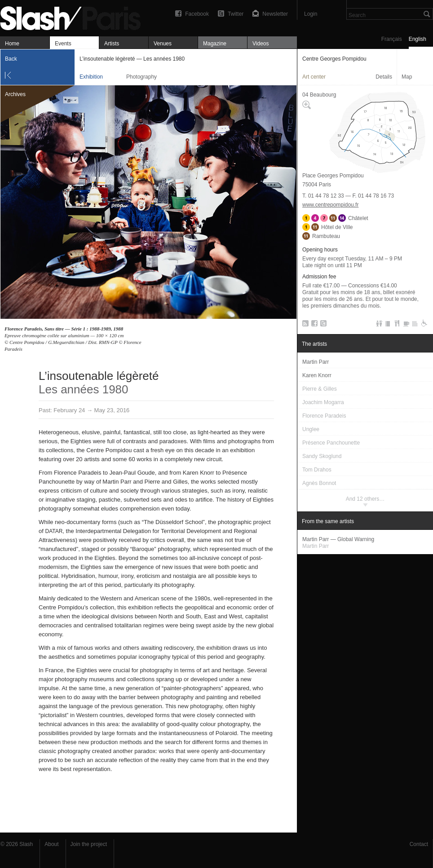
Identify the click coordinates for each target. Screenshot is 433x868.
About (51, 844)
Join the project (89, 844)
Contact (419, 844)
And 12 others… (365, 499)
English (418, 39)
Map (407, 77)
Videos (261, 44)
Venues (163, 44)
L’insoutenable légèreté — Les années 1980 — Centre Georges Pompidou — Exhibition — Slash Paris (74, 17)
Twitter (236, 14)
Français (392, 39)
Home (12, 44)
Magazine (215, 44)
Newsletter (275, 14)
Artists (112, 44)
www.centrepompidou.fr (330, 205)
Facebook (197, 14)
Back (11, 59)
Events (63, 44)
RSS (304, 325)
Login (311, 14)
